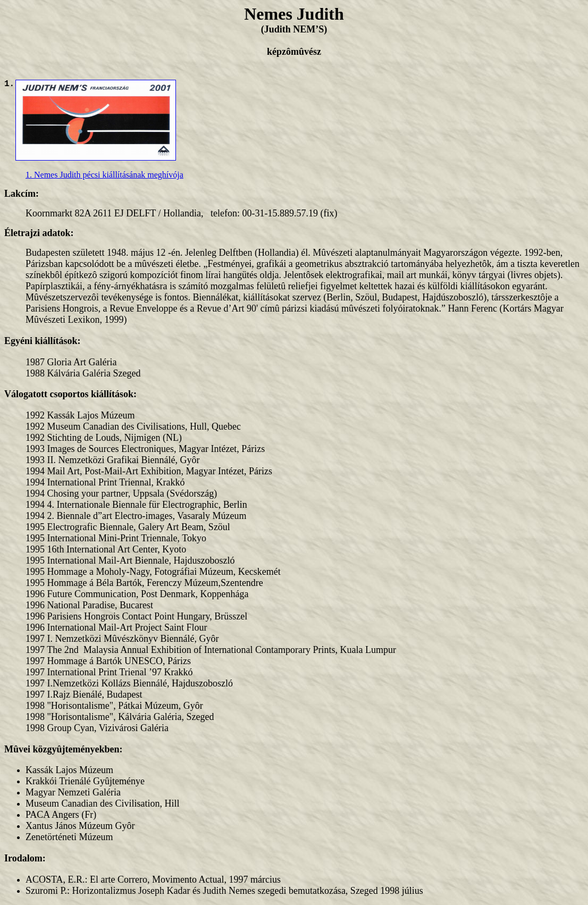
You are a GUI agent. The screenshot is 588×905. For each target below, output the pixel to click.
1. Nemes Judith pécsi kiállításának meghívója (104, 175)
